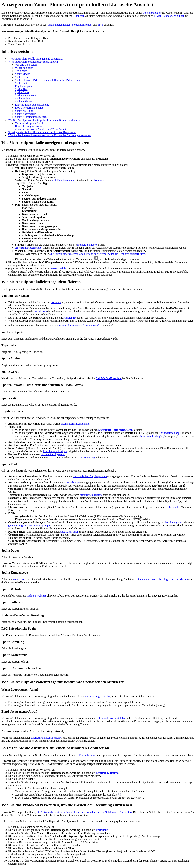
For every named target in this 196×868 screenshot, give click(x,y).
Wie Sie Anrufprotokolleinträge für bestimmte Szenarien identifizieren (47, 120)
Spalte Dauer (22, 92)
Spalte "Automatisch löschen (31, 117)
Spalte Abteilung (24, 111)
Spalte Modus (23, 74)
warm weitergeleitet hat (97, 696)
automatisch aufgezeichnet (75, 424)
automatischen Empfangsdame (90, 476)
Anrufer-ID (70, 318)
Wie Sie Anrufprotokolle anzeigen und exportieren (36, 59)
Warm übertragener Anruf (29, 123)
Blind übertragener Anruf (29, 126)
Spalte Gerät (22, 77)
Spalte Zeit (21, 83)
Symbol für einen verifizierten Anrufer (80, 325)
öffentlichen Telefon (91, 495)
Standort (79, 16)
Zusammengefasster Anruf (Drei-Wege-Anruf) (40, 129)
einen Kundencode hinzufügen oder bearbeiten (162, 579)
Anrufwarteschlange (170, 433)
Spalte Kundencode (26, 95)
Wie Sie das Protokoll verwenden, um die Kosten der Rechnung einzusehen (49, 135)
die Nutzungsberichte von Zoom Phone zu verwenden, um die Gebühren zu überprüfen (98, 254)
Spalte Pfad (21, 89)
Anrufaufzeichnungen (59, 25)
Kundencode (19, 579)
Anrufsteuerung (86, 457)
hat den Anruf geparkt (53, 454)
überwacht (174, 507)
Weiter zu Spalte (24, 68)
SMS (100, 25)
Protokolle (102, 830)
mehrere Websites (37, 596)
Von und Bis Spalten (26, 65)
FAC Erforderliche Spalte (29, 108)
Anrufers (56, 302)
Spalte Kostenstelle (26, 114)
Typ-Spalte (21, 71)
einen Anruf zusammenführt (46, 738)
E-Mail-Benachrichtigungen (169, 16)
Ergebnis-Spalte (24, 86)
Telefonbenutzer (152, 13)
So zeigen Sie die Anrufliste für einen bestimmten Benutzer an (42, 132)
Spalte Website (23, 98)
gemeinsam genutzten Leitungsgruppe (29, 525)
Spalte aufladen (23, 102)
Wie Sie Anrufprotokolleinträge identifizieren (33, 62)
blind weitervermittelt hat (112, 718)
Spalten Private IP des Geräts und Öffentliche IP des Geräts (47, 80)
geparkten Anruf (69, 532)
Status (116, 430)
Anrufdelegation (173, 522)
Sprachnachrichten (82, 25)
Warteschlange (72, 483)
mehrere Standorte (87, 245)
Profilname (41, 311)
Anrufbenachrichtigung (152, 436)
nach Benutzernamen (63, 180)
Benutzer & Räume (107, 773)
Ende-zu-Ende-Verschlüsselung (32, 105)
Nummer (99, 180)
